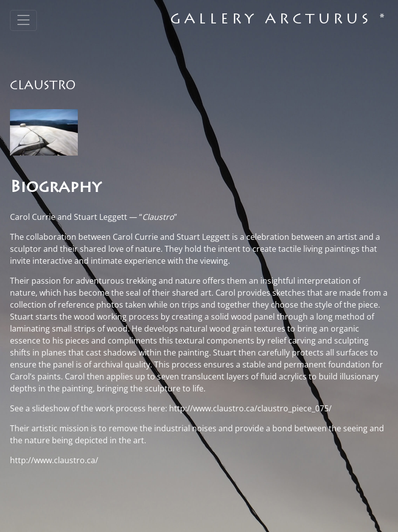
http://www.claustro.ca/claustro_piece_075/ (250, 408)
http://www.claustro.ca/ (54, 460)
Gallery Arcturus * (279, 20)
